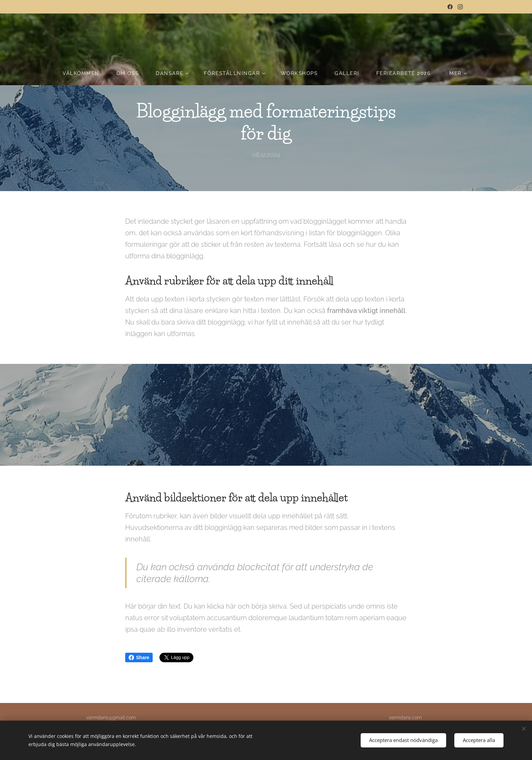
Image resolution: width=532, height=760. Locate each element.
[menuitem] (85, 73)
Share (139, 657)
